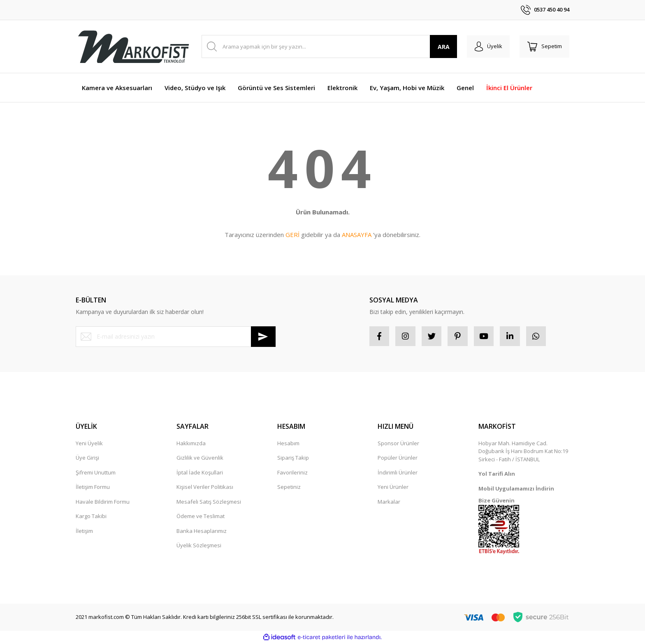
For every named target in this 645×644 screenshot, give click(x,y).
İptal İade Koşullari (200, 473)
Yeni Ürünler (393, 488)
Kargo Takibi (91, 517)
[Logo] (133, 46)
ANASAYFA (357, 235)
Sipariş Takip (293, 458)
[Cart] (544, 46)
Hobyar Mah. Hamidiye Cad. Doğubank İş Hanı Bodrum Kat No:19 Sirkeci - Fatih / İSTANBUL (523, 452)
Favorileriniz (292, 473)
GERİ (292, 235)
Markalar (389, 502)
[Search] (328, 46)
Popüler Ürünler (398, 458)
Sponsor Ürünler (398, 444)
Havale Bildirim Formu (103, 502)
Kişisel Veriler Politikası (205, 488)
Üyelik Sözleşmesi (199, 546)
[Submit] (263, 337)
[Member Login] (486, 46)
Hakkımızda (191, 444)
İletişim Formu (93, 488)
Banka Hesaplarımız (202, 532)
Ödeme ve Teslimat (201, 517)
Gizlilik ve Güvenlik (200, 458)
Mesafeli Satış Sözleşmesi (209, 502)
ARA (441, 47)
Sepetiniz (289, 488)
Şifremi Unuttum (96, 473)
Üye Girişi (87, 458)
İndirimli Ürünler (398, 473)
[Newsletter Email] (176, 337)
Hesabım (288, 444)
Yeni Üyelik (89, 444)
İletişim (84, 532)
